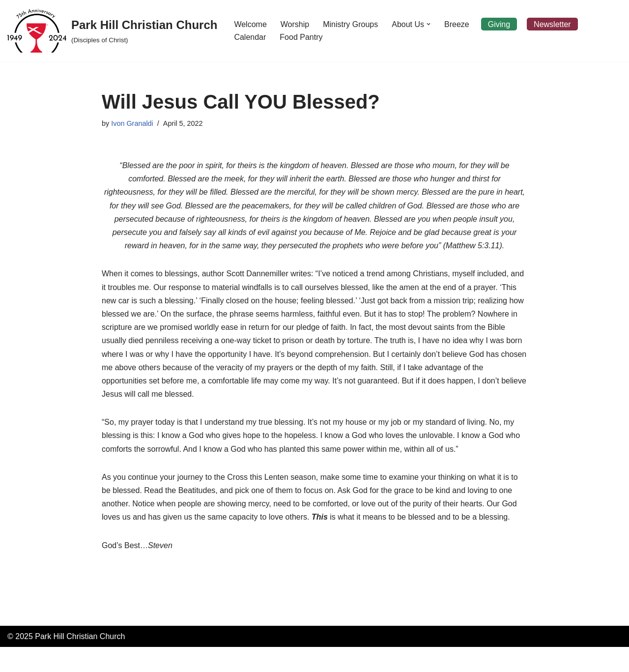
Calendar (250, 37)
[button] (429, 24)
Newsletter (552, 24)
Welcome (250, 24)
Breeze (457, 24)
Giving (499, 24)
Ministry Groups (350, 24)
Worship (295, 24)
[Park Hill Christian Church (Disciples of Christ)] (112, 31)
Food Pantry (301, 37)
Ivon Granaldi (132, 123)
